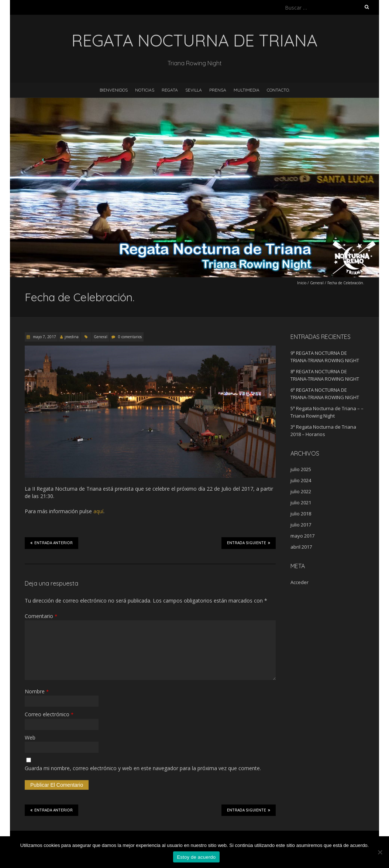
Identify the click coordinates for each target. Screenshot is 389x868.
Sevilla (194, 90)
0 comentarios (130, 337)
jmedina (72, 337)
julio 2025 (301, 469)
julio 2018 (301, 514)
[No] (380, 852)
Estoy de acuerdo (196, 857)
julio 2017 (301, 525)
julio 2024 (301, 480)
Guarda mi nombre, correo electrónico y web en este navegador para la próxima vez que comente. (143, 768)
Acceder (300, 582)
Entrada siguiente (249, 543)
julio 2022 (301, 491)
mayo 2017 (302, 536)
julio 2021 (301, 502)
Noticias (145, 90)
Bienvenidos (114, 90)
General (317, 283)
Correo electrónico (49, 714)
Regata (170, 90)
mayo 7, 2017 (44, 337)
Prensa (218, 90)
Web (30, 737)
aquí (98, 511)
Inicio (302, 283)
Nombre (37, 691)
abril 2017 (301, 547)
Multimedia (247, 90)
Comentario (41, 616)
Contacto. (278, 90)
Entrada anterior (51, 543)
